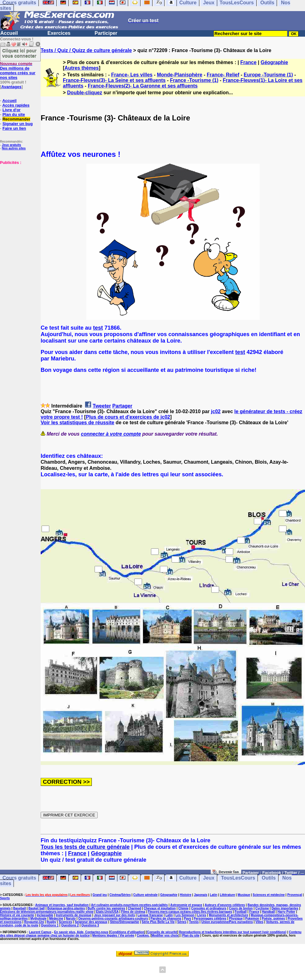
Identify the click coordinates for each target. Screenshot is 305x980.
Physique (236, 919)
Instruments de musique (74, 915)
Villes (259, 922)
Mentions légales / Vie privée (113, 935)
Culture (188, 878)
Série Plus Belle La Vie (158, 922)
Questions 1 (50, 925)
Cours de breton (241, 908)
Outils (269, 878)
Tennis (194, 922)
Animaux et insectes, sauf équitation (62, 905)
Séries (182, 922)
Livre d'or (12, 110)
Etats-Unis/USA (107, 912)
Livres (202, 915)
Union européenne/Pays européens (227, 922)
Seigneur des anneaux (91, 922)
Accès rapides (16, 105)
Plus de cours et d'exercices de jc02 (128, 417)
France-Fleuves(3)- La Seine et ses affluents (114, 80)
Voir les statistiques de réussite (77, 423)
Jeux (209, 878)
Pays (187, 919)
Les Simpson (185, 915)
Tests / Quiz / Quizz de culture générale (86, 50)
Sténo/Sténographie (124, 922)
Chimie (183, 908)
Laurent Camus (40, 932)
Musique (244, 895)
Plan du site (14, 114)
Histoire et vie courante (17, 915)
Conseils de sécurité (162, 932)
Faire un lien (14, 128)
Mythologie (38, 919)
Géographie (274, 62)
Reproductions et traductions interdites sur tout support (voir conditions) (233, 932)
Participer (106, 33)
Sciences (65, 922)
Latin (213, 895)
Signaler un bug (18, 124)
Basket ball (37, 908)
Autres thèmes (81, 68)
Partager (122, 406)
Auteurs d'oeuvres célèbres (225, 905)
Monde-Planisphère (180, 75)
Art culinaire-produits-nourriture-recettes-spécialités (130, 905)
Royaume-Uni (34, 922)
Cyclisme (262, 908)
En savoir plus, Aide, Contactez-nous (81, 932)
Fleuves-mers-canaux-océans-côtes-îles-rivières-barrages (190, 912)
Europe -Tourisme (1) (268, 75)
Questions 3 (90, 925)
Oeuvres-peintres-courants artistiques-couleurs (113, 919)
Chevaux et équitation (160, 908)
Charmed (134, 908)
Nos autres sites (14, 148)
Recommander (16, 119)
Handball (268, 912)
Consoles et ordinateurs (209, 908)
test (98, 328)
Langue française (150, 915)
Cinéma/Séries (120, 895)
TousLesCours (238, 878)
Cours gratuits (19, 878)
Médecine (56, 919)
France (248, 62)
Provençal (295, 895)
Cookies (143, 935)
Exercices (59, 33)
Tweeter (102, 406)
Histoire (186, 895)
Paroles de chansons (166, 919)
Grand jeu (100, 895)
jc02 (216, 411)
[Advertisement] (18, 196)
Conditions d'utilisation (127, 932)
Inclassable (45, 915)
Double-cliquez (85, 93)
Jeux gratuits (11, 145)
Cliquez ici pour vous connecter (19, 53)
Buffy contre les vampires (106, 908)
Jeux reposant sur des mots (114, 915)
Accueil (9, 33)
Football (241, 912)
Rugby (51, 922)
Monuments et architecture (229, 915)
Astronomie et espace (186, 905)
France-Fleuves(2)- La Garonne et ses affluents (143, 86)
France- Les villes (132, 75)
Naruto (71, 919)
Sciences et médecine (269, 895)
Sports (5, 898)
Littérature (227, 895)
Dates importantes (285, 908)
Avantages (11, 87)
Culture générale (146, 895)
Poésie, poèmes (273, 919)
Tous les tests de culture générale (85, 847)
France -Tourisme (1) (194, 80)
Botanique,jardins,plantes (66, 908)
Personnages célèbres (210, 919)
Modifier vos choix (165, 935)
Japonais (200, 895)
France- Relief (223, 75)
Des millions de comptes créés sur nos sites (18, 71)
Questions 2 (70, 925)
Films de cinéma (133, 912)
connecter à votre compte (111, 434)
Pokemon (252, 919)
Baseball (20, 908)
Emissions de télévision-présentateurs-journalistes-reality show (47, 912)
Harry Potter (287, 912)
